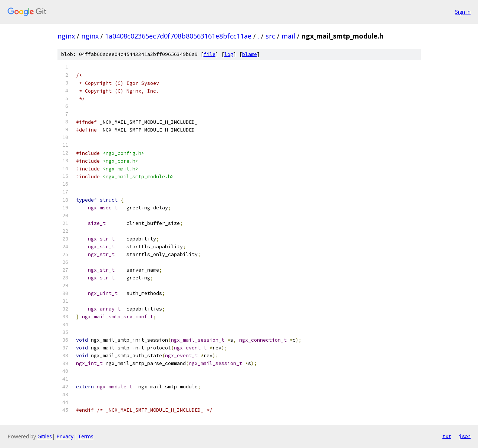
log (229, 54)
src (270, 36)
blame (250, 54)
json (465, 436)
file (210, 54)
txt (447, 436)
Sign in (463, 12)
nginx (66, 36)
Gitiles (45, 436)
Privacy (65, 436)
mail (288, 36)
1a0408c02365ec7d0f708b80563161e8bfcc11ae (178, 36)
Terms (86, 436)
